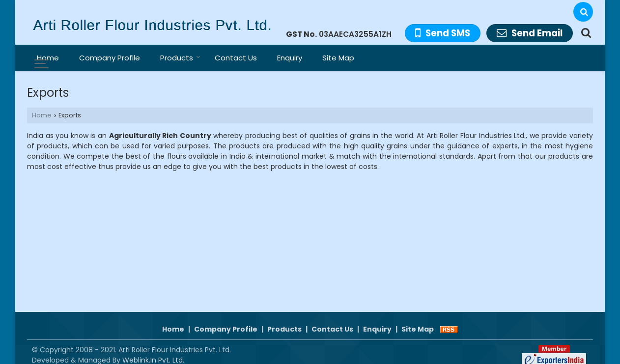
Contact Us (236, 58)
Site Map (338, 58)
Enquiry (290, 58)
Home (48, 58)
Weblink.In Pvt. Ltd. (153, 350)
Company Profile (110, 58)
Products (180, 58)
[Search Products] (585, 33)
